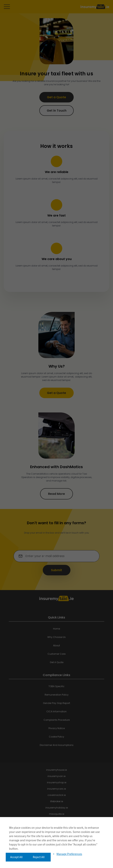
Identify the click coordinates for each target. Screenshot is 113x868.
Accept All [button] (17, 857)
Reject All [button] (39, 857)
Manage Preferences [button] (69, 854)
